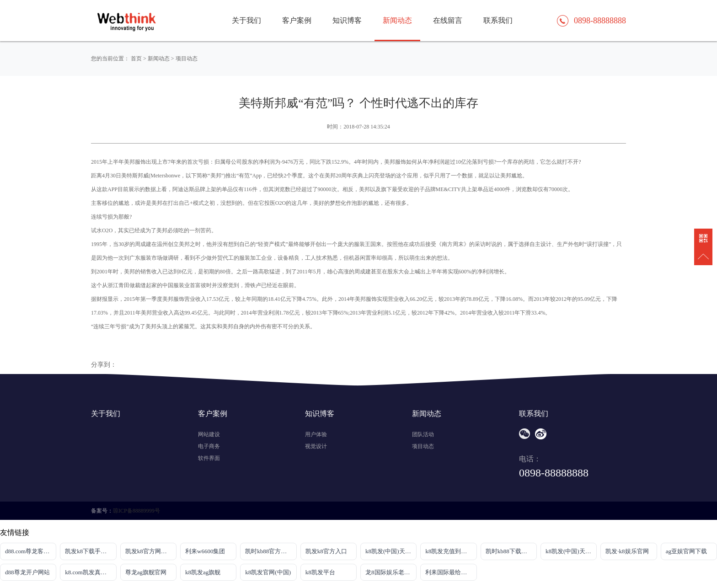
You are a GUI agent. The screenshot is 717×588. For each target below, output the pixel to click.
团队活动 (423, 434)
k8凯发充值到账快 (449, 551)
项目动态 (187, 59)
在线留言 (448, 20)
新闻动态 (397, 20)
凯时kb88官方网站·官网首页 (271, 551)
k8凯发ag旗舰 (203, 572)
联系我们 (498, 20)
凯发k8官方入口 (326, 551)
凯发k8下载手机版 (89, 551)
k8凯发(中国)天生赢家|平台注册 (391, 551)
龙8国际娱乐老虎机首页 (391, 572)
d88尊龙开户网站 (27, 572)
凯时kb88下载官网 (509, 551)
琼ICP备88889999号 (136, 511)
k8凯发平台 (320, 572)
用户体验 (316, 434)
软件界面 (209, 458)
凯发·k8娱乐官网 (627, 551)
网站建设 (209, 434)
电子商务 (209, 446)
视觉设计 (316, 446)
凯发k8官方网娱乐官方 (151, 551)
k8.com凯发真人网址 (91, 572)
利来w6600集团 (205, 551)
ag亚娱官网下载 (686, 551)
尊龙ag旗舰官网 (146, 572)
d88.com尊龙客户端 (30, 551)
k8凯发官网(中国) (268, 572)
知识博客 (347, 20)
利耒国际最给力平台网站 (451, 572)
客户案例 (297, 20)
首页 (136, 59)
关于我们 (246, 20)
